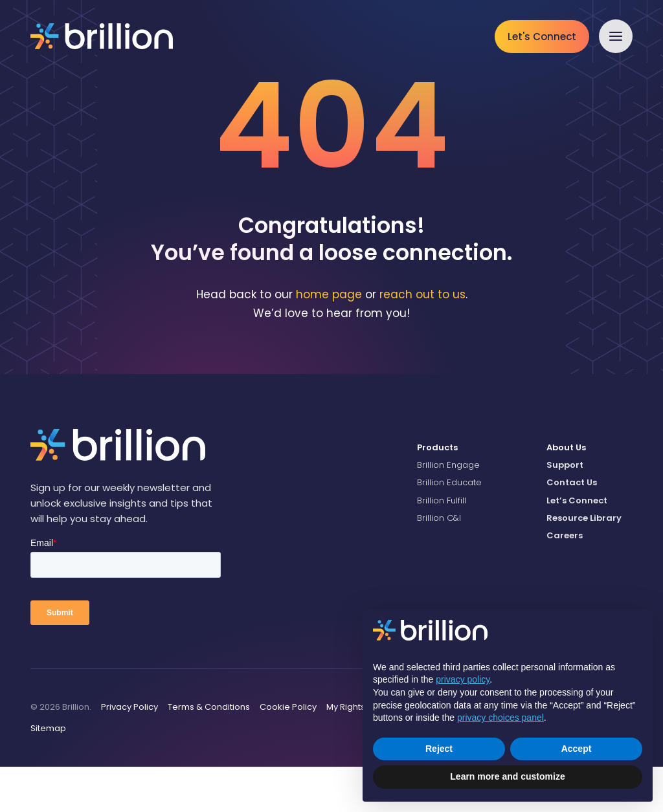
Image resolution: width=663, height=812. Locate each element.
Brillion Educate (449, 528)
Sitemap (48, 774)
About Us (566, 493)
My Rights (346, 752)
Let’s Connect (577, 545)
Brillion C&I (439, 563)
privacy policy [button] (463, 679)
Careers (565, 581)
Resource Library (584, 563)
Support (565, 510)
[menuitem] (472, 493)
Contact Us (572, 528)
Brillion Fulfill (442, 545)
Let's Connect (542, 37)
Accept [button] (577, 749)
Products (437, 493)
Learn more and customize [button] (507, 776)
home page (329, 340)
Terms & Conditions (209, 752)
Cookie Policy (288, 752)
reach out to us (422, 340)
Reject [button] (439, 749)
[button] (616, 36)
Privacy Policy (129, 752)
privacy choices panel (500, 718)
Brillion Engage (448, 510)
